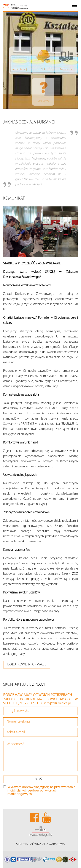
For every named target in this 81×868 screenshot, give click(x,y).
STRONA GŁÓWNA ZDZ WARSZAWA (40, 844)
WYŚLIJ (40, 779)
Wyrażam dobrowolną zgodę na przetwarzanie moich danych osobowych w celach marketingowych (39, 791)
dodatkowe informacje (27, 665)
